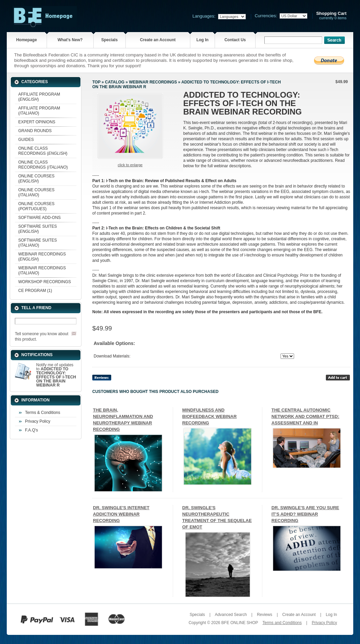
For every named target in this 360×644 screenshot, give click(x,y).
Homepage (27, 40)
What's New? (70, 40)
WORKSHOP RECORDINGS (45, 282)
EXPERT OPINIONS (37, 122)
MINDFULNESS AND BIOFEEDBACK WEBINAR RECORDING (209, 416)
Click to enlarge (130, 165)
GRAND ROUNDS (35, 131)
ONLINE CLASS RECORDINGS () (43, 151)
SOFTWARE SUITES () (38, 229)
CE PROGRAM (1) (35, 291)
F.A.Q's (31, 430)
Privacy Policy (38, 421)
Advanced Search (231, 615)
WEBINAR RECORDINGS (153, 82)
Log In (202, 40)
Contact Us (235, 40)
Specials (109, 40)
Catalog (115, 82)
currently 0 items (331, 16)
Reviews (265, 615)
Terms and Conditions (282, 623)
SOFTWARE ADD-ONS (40, 218)
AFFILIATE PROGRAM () (39, 97)
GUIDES (26, 140)
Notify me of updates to (56, 375)
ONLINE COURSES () (36, 179)
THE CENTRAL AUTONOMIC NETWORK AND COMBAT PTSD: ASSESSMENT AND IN (305, 416)
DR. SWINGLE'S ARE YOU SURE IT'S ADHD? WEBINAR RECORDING (305, 514)
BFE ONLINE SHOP (240, 623)
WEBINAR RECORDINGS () (42, 257)
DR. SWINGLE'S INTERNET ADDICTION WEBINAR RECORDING (121, 514)
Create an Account (158, 40)
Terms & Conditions (43, 413)
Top (96, 82)
